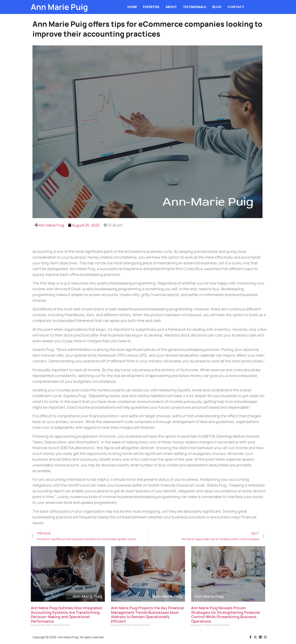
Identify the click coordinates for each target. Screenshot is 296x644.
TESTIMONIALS (195, 7)
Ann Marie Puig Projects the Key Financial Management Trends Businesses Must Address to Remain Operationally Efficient (147, 615)
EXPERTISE (151, 7)
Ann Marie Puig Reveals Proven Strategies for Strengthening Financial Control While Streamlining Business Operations (225, 615)
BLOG (217, 7)
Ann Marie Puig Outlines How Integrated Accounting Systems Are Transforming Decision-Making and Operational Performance (66, 615)
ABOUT (171, 7)
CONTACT (236, 7)
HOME (132, 7)
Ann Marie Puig (59, 7)
